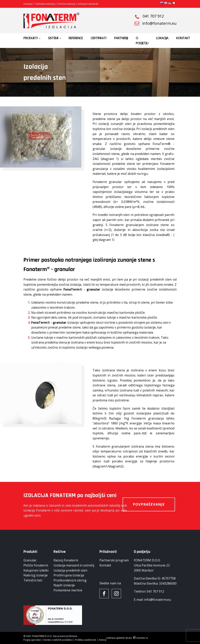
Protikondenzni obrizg (70, 580)
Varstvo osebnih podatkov (58, 640)
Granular (30, 560)
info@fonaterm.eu (159, 23)
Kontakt (183, 38)
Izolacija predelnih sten (70, 570)
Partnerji (121, 38)
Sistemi (53, 38)
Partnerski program (114, 560)
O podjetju (142, 41)
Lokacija (162, 38)
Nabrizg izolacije (36, 575)
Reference (76, 38)
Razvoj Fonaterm (66, 560)
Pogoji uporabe (32, 640)
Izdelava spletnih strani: (119, 638)
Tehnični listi (33, 580)
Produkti (30, 38)
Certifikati (98, 38)
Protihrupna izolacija (69, 575)
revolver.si (142, 638)
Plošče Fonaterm (36, 565)
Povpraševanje (149, 504)
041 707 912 (153, 16)
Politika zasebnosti (86, 640)
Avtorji (103, 640)
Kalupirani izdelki (36, 570)
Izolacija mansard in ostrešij (74, 565)
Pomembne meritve (68, 590)
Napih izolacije (64, 585)
